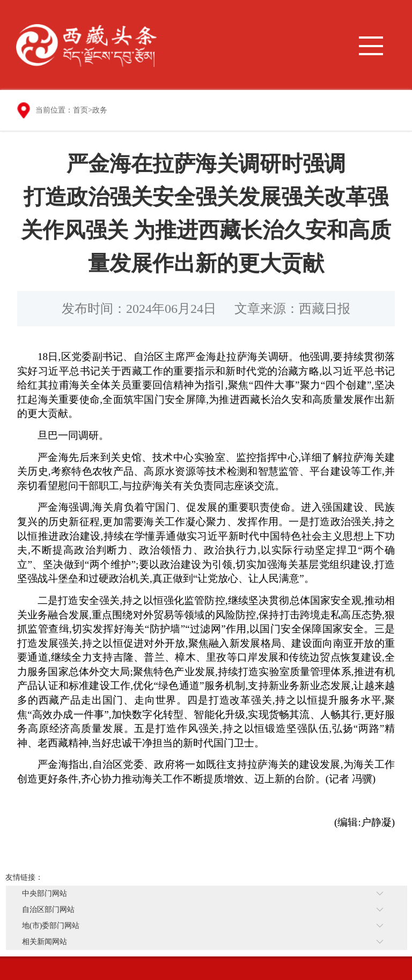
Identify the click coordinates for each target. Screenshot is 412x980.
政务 (100, 110)
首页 (80, 110)
